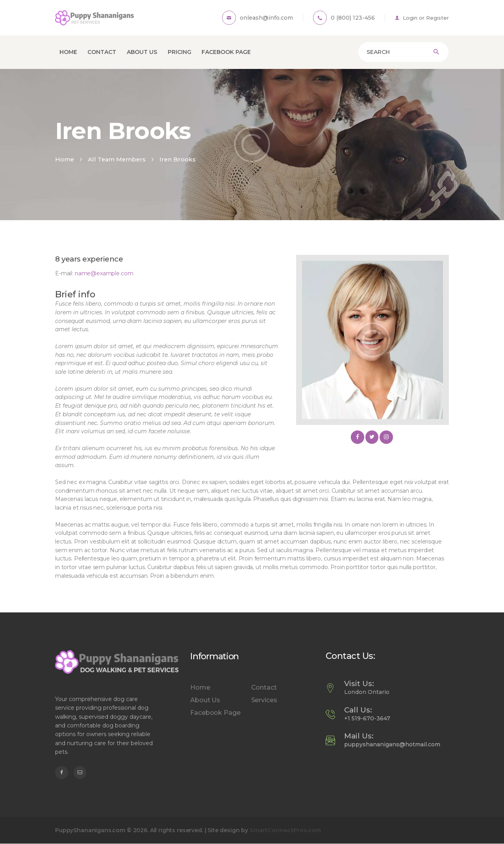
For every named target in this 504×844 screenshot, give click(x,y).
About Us (205, 700)
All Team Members (117, 160)
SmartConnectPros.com (285, 830)
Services (264, 700)
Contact (264, 687)
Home (65, 160)
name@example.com (104, 273)
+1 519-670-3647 (367, 718)
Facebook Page (215, 713)
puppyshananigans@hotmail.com (392, 744)
